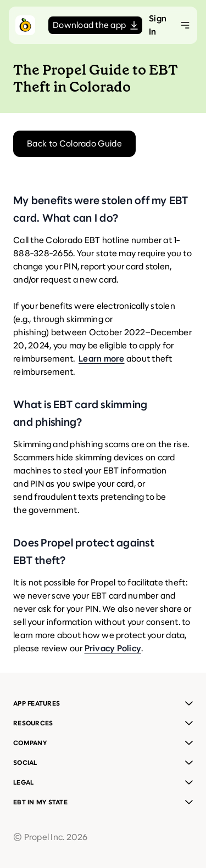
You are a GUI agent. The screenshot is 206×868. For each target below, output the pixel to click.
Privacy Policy (113, 648)
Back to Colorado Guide (74, 143)
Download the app (95, 25)
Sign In (158, 25)
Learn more (102, 359)
